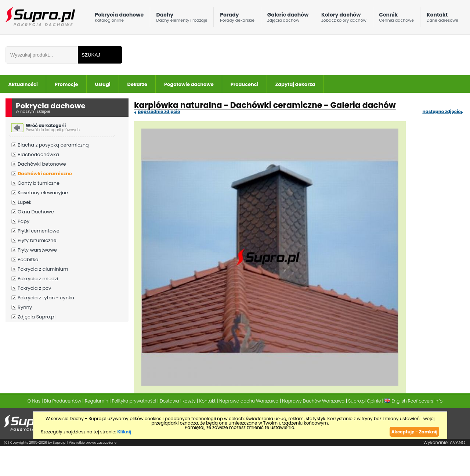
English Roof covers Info (413, 401)
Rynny (25, 307)
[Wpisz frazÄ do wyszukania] (42, 55)
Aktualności (23, 84)
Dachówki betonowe (42, 164)
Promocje (66, 84)
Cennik (396, 19)
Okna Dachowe (36, 212)
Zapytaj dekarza (295, 84)
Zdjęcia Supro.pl (37, 317)
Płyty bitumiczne (37, 240)
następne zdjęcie (442, 112)
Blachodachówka (38, 154)
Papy (23, 221)
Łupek (25, 202)
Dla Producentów (63, 401)
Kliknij (124, 432)
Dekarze (137, 84)
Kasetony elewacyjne (43, 193)
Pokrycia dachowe (119, 19)
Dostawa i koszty (178, 401)
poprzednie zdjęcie (159, 112)
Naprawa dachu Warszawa (249, 401)
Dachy (182, 19)
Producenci (245, 84)
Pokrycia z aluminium (43, 269)
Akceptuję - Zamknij (415, 432)
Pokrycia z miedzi (38, 279)
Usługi (103, 84)
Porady (237, 19)
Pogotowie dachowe (189, 84)
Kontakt (442, 19)
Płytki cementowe (39, 231)
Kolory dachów (344, 19)
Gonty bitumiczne (39, 183)
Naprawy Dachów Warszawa (313, 401)
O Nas (34, 401)
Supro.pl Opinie (364, 401)
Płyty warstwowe (37, 250)
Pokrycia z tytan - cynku (46, 298)
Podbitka (28, 259)
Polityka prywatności (134, 401)
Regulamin (97, 401)
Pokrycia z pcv (34, 288)
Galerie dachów (288, 19)
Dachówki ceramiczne (45, 174)
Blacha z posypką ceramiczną (53, 145)
